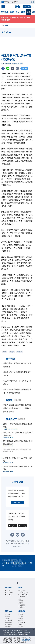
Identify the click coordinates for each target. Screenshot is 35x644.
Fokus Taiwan (9, 595)
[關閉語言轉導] (34, 630)
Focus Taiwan (9, 591)
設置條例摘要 (9, 620)
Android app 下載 (23, 593)
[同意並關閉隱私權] (34, 638)
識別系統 (8, 616)
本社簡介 (8, 614)
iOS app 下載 (22, 591)
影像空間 (21, 618)
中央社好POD (22, 607)
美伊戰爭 (5, 12)
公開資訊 (8, 618)
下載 (31, 2)
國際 (23, 12)
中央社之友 (21, 626)
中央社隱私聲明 (25, 640)
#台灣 (5, 352)
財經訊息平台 (22, 622)
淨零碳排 (21, 601)
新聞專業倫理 (9, 622)
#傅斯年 (20, 352)
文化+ (20, 599)
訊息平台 (21, 620)
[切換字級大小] (17, 68)
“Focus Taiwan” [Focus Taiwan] (23, 634)
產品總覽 (21, 614)
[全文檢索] (33, 7)
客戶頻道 (21, 616)
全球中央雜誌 (22, 597)
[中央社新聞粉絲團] (18, 583)
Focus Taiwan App (23, 595)
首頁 (3, 25)
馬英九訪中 (12, 419)
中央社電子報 (22, 605)
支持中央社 (27, 7)
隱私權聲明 (8, 626)
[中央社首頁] (17, 7)
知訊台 (20, 624)
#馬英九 (12, 352)
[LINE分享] (8, 68)
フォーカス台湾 (9, 593)
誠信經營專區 (9, 624)
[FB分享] (3, 68)
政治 (18, 12)
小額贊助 (18, 503)
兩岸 (29, 12)
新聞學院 (21, 603)
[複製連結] (13, 68)
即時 (12, 12)
